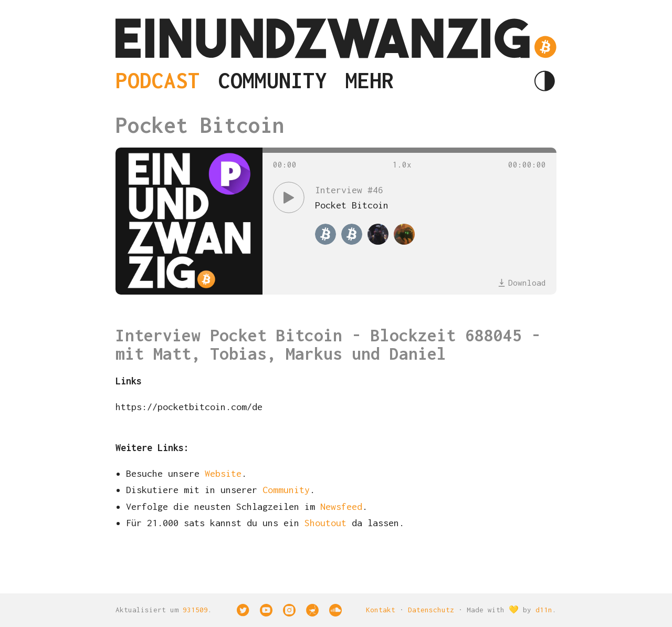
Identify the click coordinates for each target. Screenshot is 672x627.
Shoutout (325, 523)
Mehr (370, 81)
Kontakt (381, 610)
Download (522, 283)
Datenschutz (431, 610)
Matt (172, 354)
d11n (544, 610)
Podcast (158, 81)
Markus (314, 354)
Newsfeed (341, 506)
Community (273, 81)
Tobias (238, 354)
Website (223, 473)
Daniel (418, 354)
